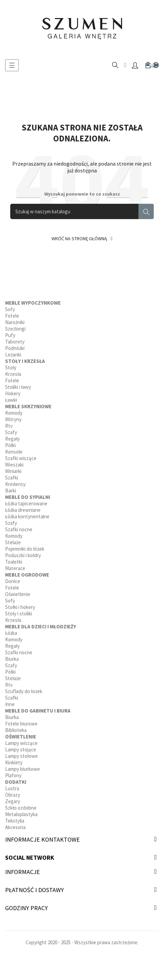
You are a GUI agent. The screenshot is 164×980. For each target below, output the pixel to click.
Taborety (15, 342)
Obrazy (13, 795)
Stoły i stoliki (19, 614)
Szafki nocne (19, 529)
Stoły (11, 367)
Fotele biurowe (21, 724)
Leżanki (13, 355)
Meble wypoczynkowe (33, 303)
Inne (10, 704)
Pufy (10, 335)
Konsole (14, 452)
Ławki (11, 400)
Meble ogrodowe (27, 575)
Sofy (10, 309)
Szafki (12, 478)
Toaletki (14, 562)
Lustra (12, 788)
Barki (11, 491)
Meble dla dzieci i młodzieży (41, 626)
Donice (13, 581)
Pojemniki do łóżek (25, 549)
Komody (14, 413)
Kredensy (15, 484)
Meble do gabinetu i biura (38, 711)
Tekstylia (15, 821)
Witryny (13, 419)
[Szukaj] (82, 211)
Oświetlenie (18, 594)
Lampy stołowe (21, 756)
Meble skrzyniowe (28, 406)
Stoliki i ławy (18, 387)
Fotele (12, 316)
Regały (12, 439)
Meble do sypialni (28, 497)
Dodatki (16, 782)
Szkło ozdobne (21, 808)
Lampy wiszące (21, 743)
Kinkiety (14, 762)
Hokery (13, 393)
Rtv (9, 426)
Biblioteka (16, 730)
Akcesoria (15, 827)
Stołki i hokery (20, 607)
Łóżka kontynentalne (27, 516)
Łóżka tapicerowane (26, 503)
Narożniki (15, 322)
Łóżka (11, 633)
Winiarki (13, 471)
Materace (15, 568)
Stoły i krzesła (25, 361)
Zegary (13, 801)
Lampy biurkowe (23, 769)
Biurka (12, 659)
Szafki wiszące (21, 458)
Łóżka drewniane (23, 510)
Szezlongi (15, 329)
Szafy (11, 432)
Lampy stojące (21, 749)
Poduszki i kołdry (23, 555)
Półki (10, 445)
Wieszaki (14, 465)
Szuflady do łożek (24, 691)
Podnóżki (15, 348)
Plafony (13, 775)
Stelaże (13, 542)
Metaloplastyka (21, 814)
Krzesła (13, 374)
